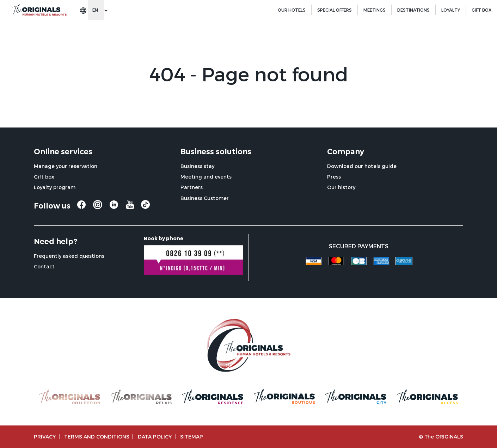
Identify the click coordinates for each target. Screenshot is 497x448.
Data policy (155, 437)
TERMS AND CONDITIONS (97, 437)
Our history (341, 187)
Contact (44, 266)
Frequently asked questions (69, 256)
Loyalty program (55, 187)
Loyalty (451, 10)
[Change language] (96, 10)
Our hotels (292, 10)
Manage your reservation (66, 166)
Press (334, 177)
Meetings (375, 10)
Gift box (44, 177)
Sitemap (192, 437)
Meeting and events (206, 177)
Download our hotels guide (362, 166)
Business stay (197, 166)
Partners (192, 187)
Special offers (335, 10)
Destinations (413, 10)
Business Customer (205, 198)
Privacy (45, 437)
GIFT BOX (481, 10)
